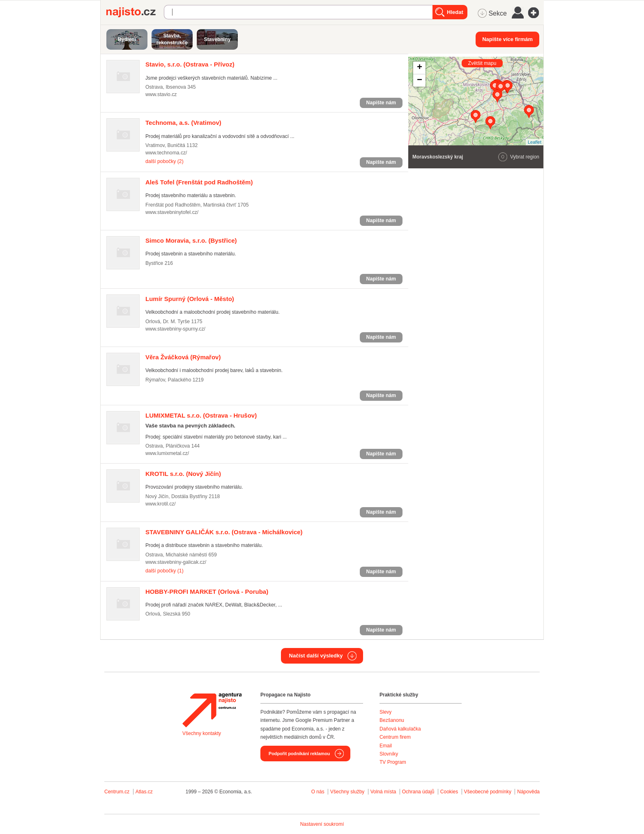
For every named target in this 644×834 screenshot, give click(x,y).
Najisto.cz (135, 12)
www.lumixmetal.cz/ (167, 453)
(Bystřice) (191, 240)
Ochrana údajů (418, 792)
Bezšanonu (392, 720)
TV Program (393, 762)
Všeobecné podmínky (488, 792)
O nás (318, 792)
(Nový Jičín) (183, 474)
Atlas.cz (144, 792)
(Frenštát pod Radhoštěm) (199, 182)
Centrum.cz (117, 792)
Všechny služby (348, 792)
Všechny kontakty (202, 733)
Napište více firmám (507, 39)
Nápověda (528, 792)
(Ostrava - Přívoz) (190, 64)
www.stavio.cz (161, 94)
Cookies (449, 792)
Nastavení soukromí (322, 824)
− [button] (420, 80)
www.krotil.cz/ (161, 504)
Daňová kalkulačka (400, 729)
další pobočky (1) (164, 571)
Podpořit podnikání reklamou (299, 754)
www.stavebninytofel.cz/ (172, 212)
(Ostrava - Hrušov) (201, 415)
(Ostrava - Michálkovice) (224, 532)
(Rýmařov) (183, 357)
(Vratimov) (183, 123)
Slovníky (389, 754)
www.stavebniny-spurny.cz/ (175, 329)
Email (386, 746)
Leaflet (535, 142)
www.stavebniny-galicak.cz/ (176, 562)
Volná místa (383, 792)
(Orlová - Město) (190, 299)
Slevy (385, 712)
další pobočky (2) (164, 161)
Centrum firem (395, 737)
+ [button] (420, 68)
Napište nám (381, 103)
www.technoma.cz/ (166, 153)
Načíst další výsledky (316, 656)
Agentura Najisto (212, 710)
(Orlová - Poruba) (207, 592)
